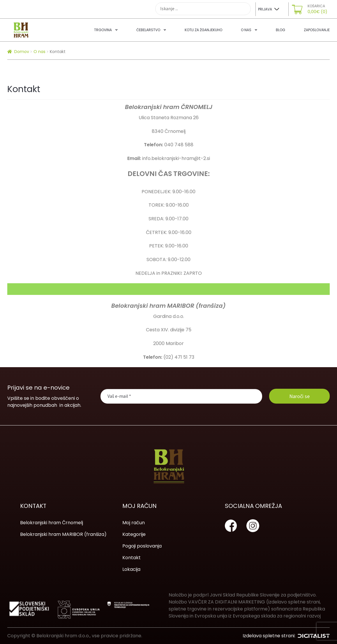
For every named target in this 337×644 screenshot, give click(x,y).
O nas (246, 30)
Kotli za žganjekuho (203, 30)
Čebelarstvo (148, 30)
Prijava (265, 9)
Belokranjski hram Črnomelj (52, 523)
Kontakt (132, 558)
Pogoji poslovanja (142, 546)
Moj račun (134, 523)
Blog (280, 30)
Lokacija (131, 569)
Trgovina (103, 30)
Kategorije (134, 534)
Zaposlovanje (317, 30)
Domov (22, 52)
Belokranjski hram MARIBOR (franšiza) (63, 534)
